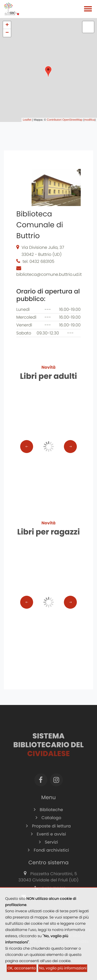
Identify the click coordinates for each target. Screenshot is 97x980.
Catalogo (48, 823)
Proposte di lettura (48, 831)
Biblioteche (48, 815)
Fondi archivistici (48, 856)
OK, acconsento (22, 968)
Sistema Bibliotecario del (48, 750)
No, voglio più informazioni (63, 968)
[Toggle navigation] (88, 9)
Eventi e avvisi (48, 839)
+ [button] (7, 25)
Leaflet (27, 120)
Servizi (48, 848)
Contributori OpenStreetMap (65, 120)
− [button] (7, 33)
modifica (89, 120)
